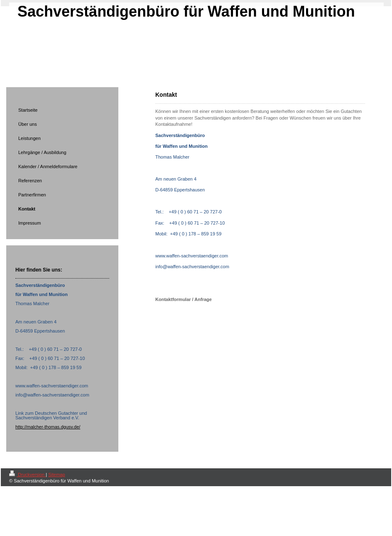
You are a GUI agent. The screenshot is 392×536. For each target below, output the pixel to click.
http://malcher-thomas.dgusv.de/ (48, 427)
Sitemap (56, 475)
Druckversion (27, 475)
